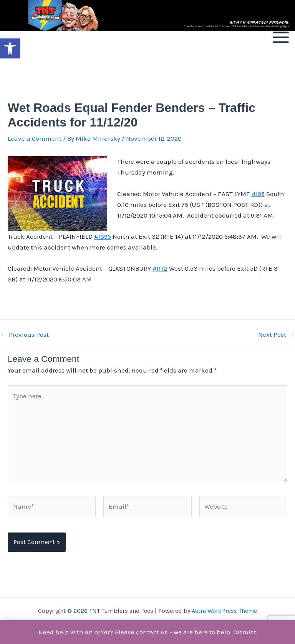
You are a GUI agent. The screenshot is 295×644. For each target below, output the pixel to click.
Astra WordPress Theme (224, 611)
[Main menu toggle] (281, 37)
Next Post (276, 335)
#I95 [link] (258, 194)
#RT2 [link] (160, 268)
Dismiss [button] (245, 632)
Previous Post (25, 335)
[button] (10, 48)
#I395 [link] (103, 236)
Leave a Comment (35, 138)
